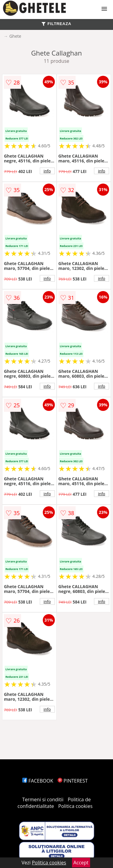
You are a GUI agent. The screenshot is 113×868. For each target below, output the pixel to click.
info (47, 171)
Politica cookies (75, 806)
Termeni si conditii (43, 799)
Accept (81, 863)
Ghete (15, 36)
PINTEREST (73, 781)
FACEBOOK (38, 781)
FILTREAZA (56, 24)
